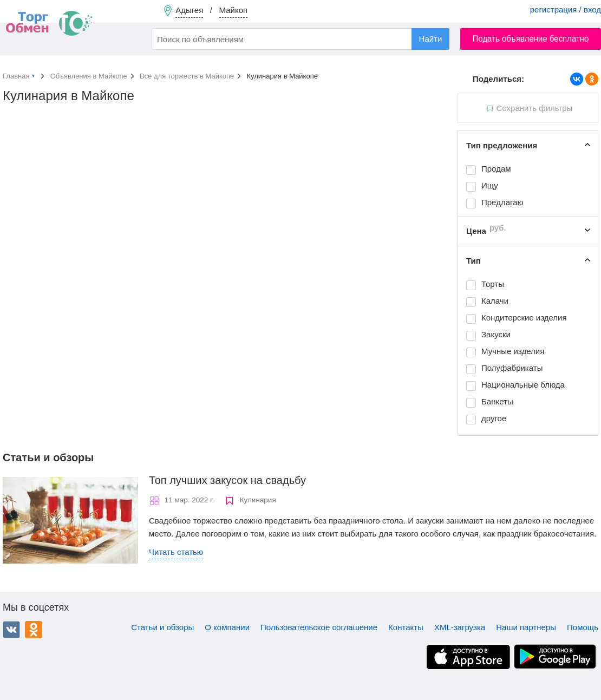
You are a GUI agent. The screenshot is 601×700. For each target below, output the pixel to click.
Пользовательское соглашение (319, 627)
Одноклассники (34, 630)
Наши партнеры (526, 627)
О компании (227, 627)
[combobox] (300, 39)
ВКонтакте (11, 630)
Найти (431, 39)
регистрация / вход (566, 9)
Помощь (583, 627)
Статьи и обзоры (162, 627)
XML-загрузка (460, 627)
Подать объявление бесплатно (531, 39)
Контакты (406, 627)
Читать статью (176, 552)
